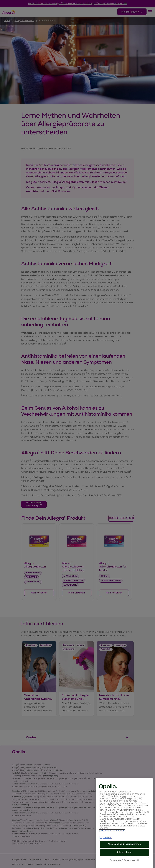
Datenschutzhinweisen (112, 845)
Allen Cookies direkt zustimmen (124, 858)
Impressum (106, 852)
